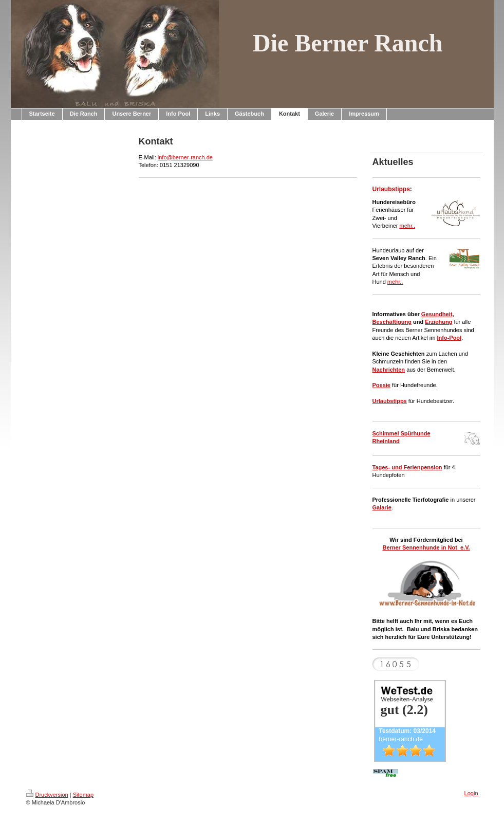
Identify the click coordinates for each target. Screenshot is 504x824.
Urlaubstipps (391, 189)
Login (471, 793)
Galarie (382, 507)
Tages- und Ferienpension (407, 467)
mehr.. (408, 226)
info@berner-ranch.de (185, 157)
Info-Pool (449, 338)
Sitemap (83, 795)
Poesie (381, 385)
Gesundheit (437, 314)
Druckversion (47, 795)
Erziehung (438, 322)
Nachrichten (389, 370)
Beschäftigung (392, 322)
